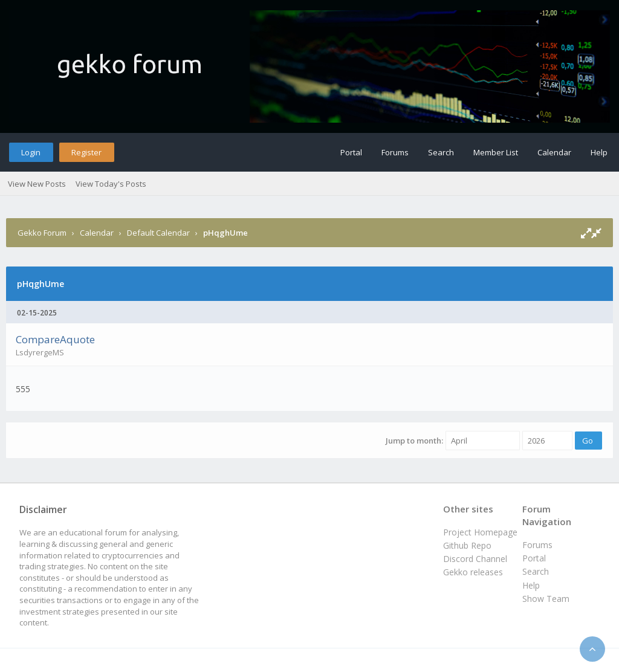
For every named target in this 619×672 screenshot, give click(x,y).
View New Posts (37, 184)
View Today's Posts (111, 184)
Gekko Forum (42, 233)
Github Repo (467, 545)
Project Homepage (480, 532)
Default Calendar (158, 233)
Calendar (554, 152)
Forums (395, 152)
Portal (351, 152)
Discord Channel (475, 559)
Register (86, 152)
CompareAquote (55, 339)
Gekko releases (473, 572)
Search (441, 152)
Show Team (546, 599)
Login (31, 152)
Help (599, 152)
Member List (496, 152)
